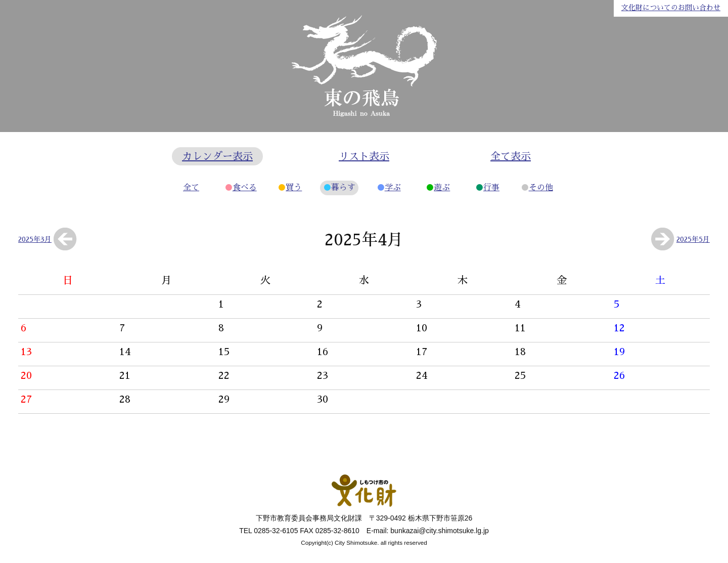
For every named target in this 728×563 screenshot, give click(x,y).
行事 (491, 188)
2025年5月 (693, 239)
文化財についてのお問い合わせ (671, 8)
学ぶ (393, 188)
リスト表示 (364, 156)
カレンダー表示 (217, 156)
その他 (541, 188)
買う (294, 188)
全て (191, 188)
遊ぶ (442, 188)
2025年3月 (35, 239)
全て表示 (511, 156)
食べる (245, 188)
